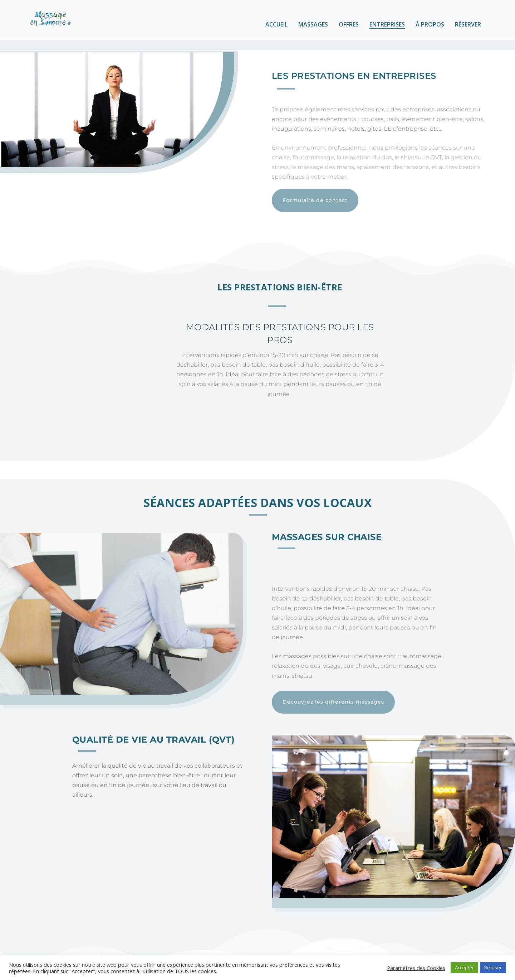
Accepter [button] (464, 967)
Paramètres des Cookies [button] (416, 968)
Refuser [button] (493, 967)
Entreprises (387, 29)
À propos (430, 29)
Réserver (468, 29)
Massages (313, 29)
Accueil (276, 29)
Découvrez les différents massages (333, 696)
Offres (349, 29)
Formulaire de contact (315, 195)
